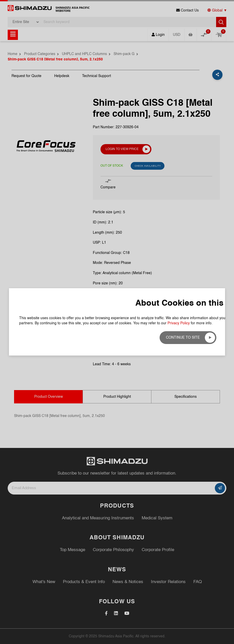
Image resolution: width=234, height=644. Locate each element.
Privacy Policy (179, 93)
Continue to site (183, 108)
